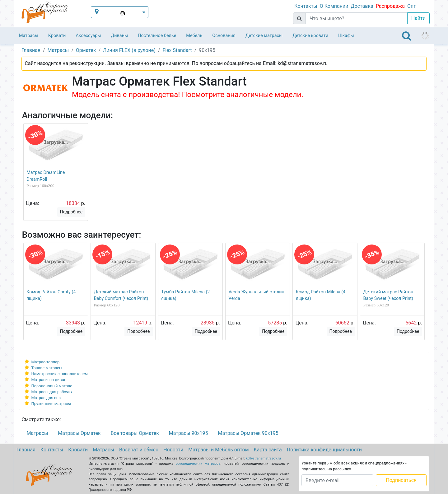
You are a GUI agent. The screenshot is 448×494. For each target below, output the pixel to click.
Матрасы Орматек (79, 433)
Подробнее (71, 212)
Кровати (57, 36)
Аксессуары (88, 36)
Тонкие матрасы (47, 368)
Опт (412, 6)
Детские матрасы (264, 36)
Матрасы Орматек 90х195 (248, 433)
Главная (26, 450)
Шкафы (346, 36)
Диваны (119, 36)
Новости (173, 450)
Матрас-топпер (46, 362)
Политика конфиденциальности (324, 450)
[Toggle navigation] (407, 36)
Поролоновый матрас (52, 386)
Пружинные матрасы (51, 404)
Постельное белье (157, 36)
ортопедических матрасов (198, 464)
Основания (224, 36)
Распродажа (390, 6)
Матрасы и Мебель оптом (218, 450)
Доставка (362, 6)
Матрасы (29, 36)
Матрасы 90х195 (189, 433)
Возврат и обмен (139, 450)
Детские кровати (310, 36)
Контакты (306, 6)
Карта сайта (268, 450)
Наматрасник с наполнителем (60, 374)
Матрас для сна (46, 398)
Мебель (194, 36)
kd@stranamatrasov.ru (263, 458)
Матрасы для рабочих (52, 392)
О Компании (334, 6)
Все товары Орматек (135, 433)
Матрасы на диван (49, 380)
